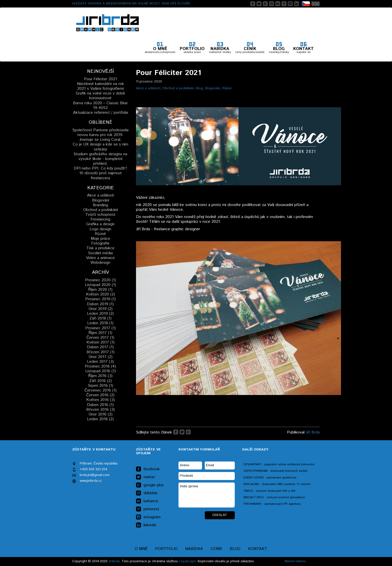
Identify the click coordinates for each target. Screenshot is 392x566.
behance (147, 501)
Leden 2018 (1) (100, 323)
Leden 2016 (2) (100, 419)
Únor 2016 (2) (100, 414)
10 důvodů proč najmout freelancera (100, 175)
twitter (145, 477)
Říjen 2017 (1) (100, 333)
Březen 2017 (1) (100, 352)
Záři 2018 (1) (100, 318)
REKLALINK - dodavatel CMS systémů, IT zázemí (277, 484)
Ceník (216, 549)
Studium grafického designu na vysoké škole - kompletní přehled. (100, 159)
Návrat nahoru (295, 561)
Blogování (212, 88)
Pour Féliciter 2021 (100, 79)
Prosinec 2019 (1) (100, 299)
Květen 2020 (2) (100, 294)
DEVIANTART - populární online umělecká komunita (279, 464)
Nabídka (194, 549)
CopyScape (187, 561)
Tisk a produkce (100, 248)
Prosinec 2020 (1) (100, 280)
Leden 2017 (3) (100, 362)
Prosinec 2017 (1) (100, 328)
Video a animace (100, 258)
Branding (100, 205)
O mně (141, 549)
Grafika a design (100, 224)
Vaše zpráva (207, 495)
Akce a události (148, 88)
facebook (148, 469)
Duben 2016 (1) (100, 405)
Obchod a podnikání (178, 88)
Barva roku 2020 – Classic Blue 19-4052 (100, 105)
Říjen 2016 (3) (100, 376)
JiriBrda (114, 561)
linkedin (146, 525)
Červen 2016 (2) (100, 395)
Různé (227, 88)
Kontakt (258, 549)
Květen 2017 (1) (100, 342)
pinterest (148, 509)
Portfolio (166, 549)
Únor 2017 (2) (100, 357)
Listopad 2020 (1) (100, 285)
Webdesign (100, 263)
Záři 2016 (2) (100, 381)
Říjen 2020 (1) (100, 290)
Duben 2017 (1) (100, 347)
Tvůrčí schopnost (100, 215)
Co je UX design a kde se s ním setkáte (100, 147)
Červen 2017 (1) (100, 338)
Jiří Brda (313, 432)
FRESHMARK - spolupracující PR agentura (272, 504)
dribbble (147, 493)
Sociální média (100, 253)
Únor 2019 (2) (100, 309)
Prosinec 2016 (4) (100, 366)
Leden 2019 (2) (100, 314)
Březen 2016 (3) (100, 410)
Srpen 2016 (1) (100, 386)
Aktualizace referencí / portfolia (100, 113)
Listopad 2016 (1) (100, 371)
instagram (148, 517)
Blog (199, 88)
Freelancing (100, 219)
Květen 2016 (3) (100, 400)
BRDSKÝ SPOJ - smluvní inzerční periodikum (274, 497)
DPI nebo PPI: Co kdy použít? (100, 168)
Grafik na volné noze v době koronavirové (100, 96)
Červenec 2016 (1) (100, 390)
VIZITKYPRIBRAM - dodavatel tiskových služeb (275, 471)
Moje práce (100, 239)
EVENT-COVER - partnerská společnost (270, 478)
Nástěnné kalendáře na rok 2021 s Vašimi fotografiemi (100, 86)
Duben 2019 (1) (100, 304)
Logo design (100, 229)
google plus (150, 485)
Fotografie (100, 243)
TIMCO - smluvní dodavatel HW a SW (269, 491)
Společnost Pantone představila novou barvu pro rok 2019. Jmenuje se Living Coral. (100, 135)
